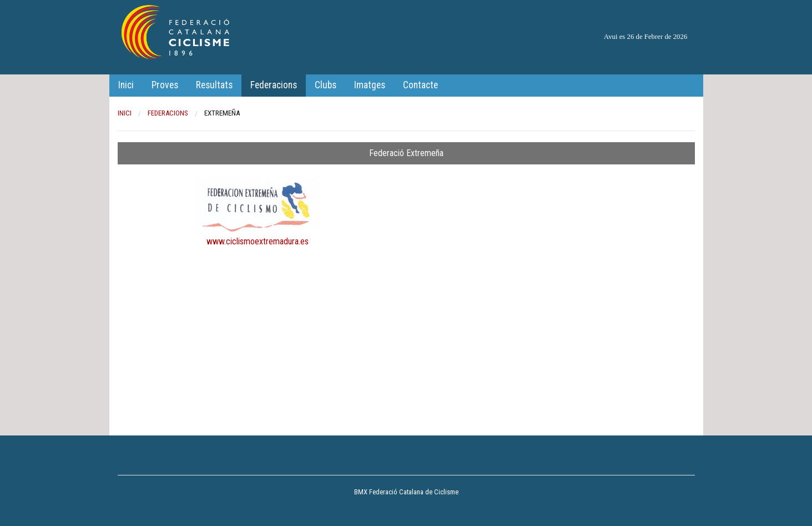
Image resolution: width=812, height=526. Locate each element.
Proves (165, 85)
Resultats (214, 85)
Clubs (326, 85)
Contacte (420, 85)
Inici (126, 85)
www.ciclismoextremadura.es (258, 241)
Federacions (274, 85)
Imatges (370, 85)
